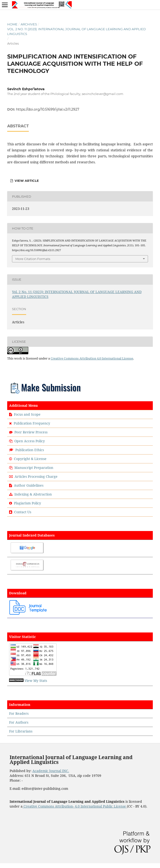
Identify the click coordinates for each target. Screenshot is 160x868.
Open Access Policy (30, 441)
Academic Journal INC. (51, 771)
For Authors (19, 722)
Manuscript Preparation (34, 468)
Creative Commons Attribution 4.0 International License (92, 358)
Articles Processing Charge (36, 476)
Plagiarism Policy (27, 503)
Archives (29, 24)
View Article (26, 181)
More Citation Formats (33, 259)
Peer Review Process (31, 432)
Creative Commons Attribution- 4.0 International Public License (75, 806)
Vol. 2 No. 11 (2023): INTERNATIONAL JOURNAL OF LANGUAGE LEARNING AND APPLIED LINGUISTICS (77, 31)
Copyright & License (30, 459)
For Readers (19, 713)
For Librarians (21, 731)
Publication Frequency (32, 423)
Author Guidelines (29, 485)
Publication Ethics (30, 450)
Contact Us (23, 512)
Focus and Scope (27, 414)
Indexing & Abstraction (33, 494)
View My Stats (36, 681)
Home (12, 24)
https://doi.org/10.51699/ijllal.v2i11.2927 (48, 109)
